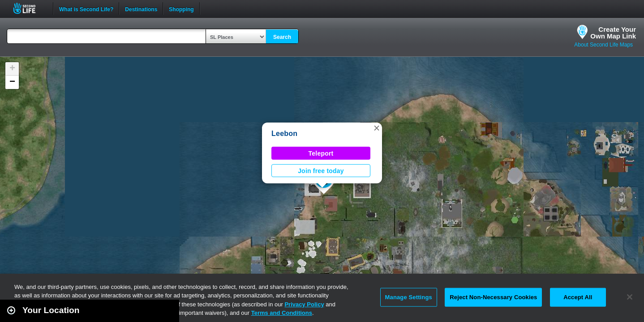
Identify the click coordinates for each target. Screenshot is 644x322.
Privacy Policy (304, 304)
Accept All (578, 297)
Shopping (181, 8)
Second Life (29, 8)
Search (282, 37)
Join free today (321, 171)
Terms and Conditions (282, 313)
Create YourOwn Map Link (613, 33)
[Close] (630, 297)
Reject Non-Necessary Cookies (493, 297)
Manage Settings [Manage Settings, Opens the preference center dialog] (409, 297)
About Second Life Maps (603, 45)
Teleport (321, 153)
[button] (377, 128)
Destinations (141, 8)
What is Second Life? (86, 8)
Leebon (284, 133)
